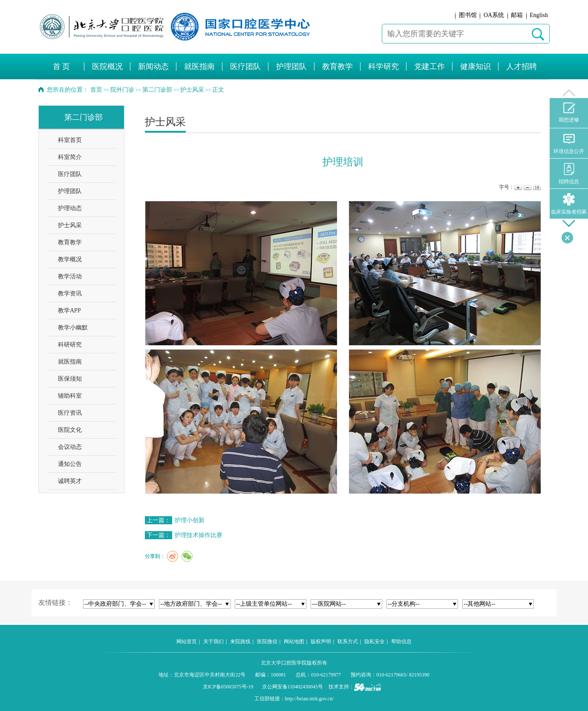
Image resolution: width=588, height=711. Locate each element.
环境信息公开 (569, 143)
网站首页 (187, 642)
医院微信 (267, 642)
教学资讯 (70, 293)
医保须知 (70, 379)
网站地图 (294, 642)
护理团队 (70, 191)
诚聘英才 (70, 481)
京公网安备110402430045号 (293, 687)
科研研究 (70, 345)
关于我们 (213, 642)
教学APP (69, 311)
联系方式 (348, 642)
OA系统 (494, 15)
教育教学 (70, 242)
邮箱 (517, 15)
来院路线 (240, 642)
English (539, 15)
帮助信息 (401, 642)
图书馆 (468, 15)
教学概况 (70, 259)
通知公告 (70, 464)
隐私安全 (375, 642)
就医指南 (70, 362)
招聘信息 (569, 174)
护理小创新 (190, 520)
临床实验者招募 (569, 204)
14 (536, 187)
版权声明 (321, 642)
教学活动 (70, 276)
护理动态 (70, 208)
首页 (96, 90)
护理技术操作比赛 (199, 535)
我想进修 (569, 113)
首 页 (62, 66)
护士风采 (70, 225)
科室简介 (70, 157)
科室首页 (70, 140)
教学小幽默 (73, 328)
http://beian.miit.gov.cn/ (310, 699)
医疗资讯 (70, 413)
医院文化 (70, 430)
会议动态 (70, 447)
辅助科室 (70, 396)
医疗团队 (70, 174)
